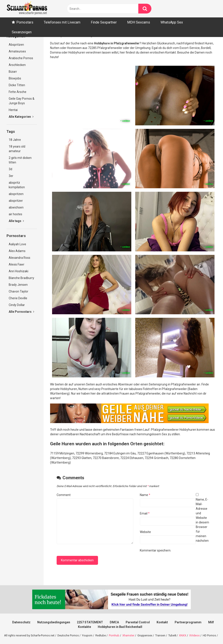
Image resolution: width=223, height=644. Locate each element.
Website (145, 532)
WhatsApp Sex (172, 22)
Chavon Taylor (19, 291)
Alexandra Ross (19, 258)
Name (145, 495)
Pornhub (114, 635)
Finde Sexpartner (104, 22)
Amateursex (17, 51)
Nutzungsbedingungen (54, 622)
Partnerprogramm (188, 622)
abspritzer (16, 201)
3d (10, 169)
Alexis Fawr (17, 264)
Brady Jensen (18, 285)
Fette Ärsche (18, 92)
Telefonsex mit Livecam (62, 22)
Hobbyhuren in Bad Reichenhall (120, 627)
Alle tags (16, 221)
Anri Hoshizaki (19, 271)
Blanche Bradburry (21, 278)
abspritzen (16, 194)
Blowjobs (15, 78)
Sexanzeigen (22, 32)
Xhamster (128, 635)
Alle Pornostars (21, 312)
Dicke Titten (17, 85)
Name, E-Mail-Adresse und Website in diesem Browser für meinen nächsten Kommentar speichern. (174, 525)
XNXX (183, 635)
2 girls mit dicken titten (20, 160)
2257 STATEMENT (90, 622)
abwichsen (16, 207)
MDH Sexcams (139, 22)
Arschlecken (17, 65)
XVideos (194, 635)
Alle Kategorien (21, 117)
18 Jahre (15, 140)
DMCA (114, 622)
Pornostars (25, 22)
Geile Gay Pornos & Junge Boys (22, 101)
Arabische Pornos (21, 58)
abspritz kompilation (17, 185)
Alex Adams (17, 251)
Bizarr (13, 72)
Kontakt (162, 622)
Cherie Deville (18, 298)
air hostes (15, 214)
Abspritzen (16, 45)
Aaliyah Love (17, 244)
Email (145, 513)
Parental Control (138, 622)
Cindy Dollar (17, 305)
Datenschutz (21, 622)
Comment (64, 495)
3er (11, 176)
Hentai (13, 110)
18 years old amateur (17, 149)
